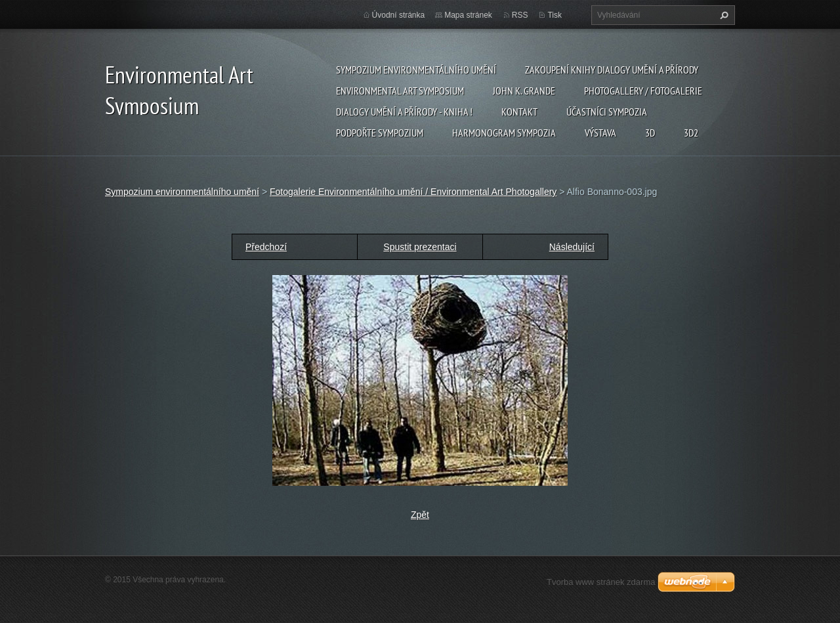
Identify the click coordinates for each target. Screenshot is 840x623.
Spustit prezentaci (420, 247)
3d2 (691, 133)
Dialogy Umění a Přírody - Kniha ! (404, 112)
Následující (572, 247)
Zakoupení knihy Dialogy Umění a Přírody (612, 70)
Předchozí (266, 247)
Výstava (600, 133)
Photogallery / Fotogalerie (643, 91)
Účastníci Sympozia (607, 112)
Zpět (420, 515)
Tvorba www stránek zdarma (601, 582)
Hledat (723, 15)
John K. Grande (524, 91)
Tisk (555, 15)
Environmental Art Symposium (400, 91)
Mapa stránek (468, 15)
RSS (520, 15)
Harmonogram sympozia (504, 133)
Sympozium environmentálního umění (416, 70)
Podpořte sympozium (380, 133)
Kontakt (519, 112)
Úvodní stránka (399, 15)
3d (650, 133)
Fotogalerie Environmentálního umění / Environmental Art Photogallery (413, 192)
